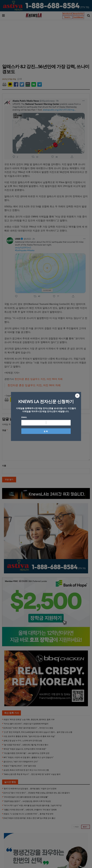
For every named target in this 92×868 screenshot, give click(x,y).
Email (24, 417)
